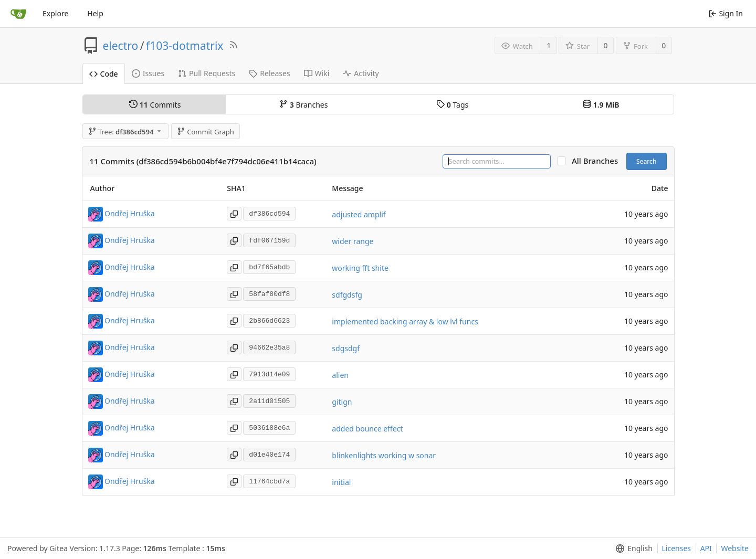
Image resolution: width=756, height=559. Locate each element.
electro (121, 46)
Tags (452, 105)
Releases (269, 73)
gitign (342, 402)
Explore (55, 13)
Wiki (317, 73)
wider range (353, 241)
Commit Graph (206, 132)
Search (647, 161)
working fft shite (360, 268)
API (706, 548)
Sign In (726, 13)
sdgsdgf (346, 348)
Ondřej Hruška (130, 213)
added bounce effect (367, 429)
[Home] (18, 14)
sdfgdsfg (347, 295)
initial (341, 482)
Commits (155, 105)
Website (735, 548)
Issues (148, 73)
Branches (303, 105)
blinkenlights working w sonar (384, 455)
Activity (361, 73)
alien (340, 375)
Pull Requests (207, 73)
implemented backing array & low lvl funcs (405, 321)
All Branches (598, 161)
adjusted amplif (359, 214)
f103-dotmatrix (185, 46)
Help (95, 13)
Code (104, 74)
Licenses (677, 548)
